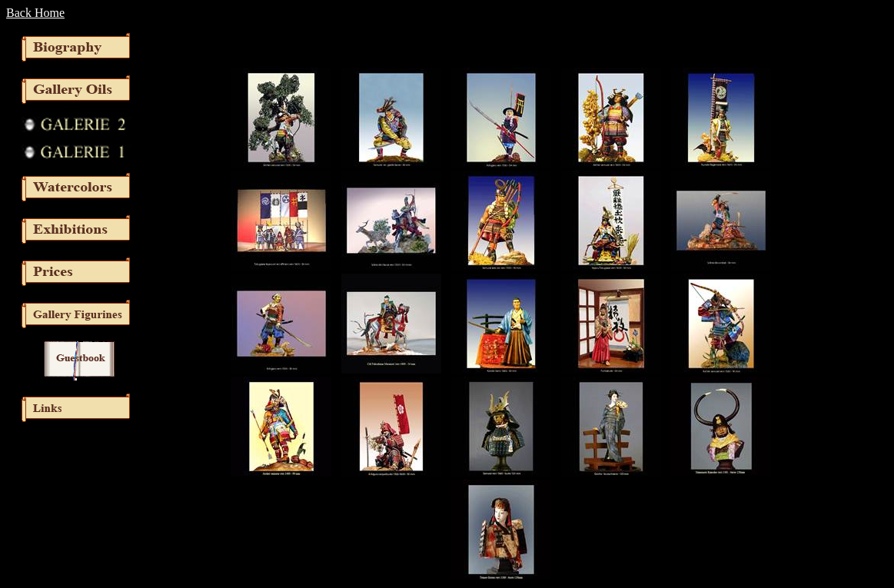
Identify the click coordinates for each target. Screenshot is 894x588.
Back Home (35, 13)
